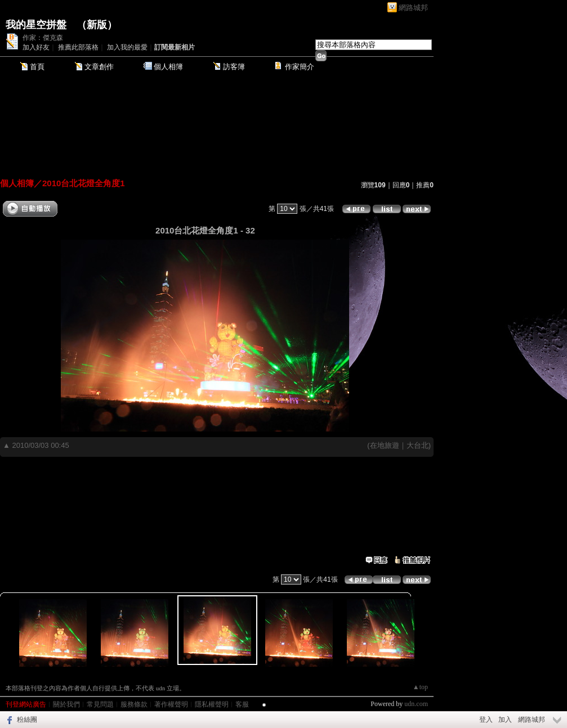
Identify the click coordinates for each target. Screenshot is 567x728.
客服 (242, 704)
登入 (486, 720)
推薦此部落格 (78, 47)
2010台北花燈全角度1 (84, 183)
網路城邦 (413, 8)
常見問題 (100, 704)
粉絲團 (27, 720)
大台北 (418, 445)
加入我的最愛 (127, 47)
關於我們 (66, 704)
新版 (97, 25)
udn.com (416, 704)
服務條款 (134, 704)
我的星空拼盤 (36, 25)
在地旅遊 (385, 445)
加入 (505, 720)
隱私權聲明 (212, 704)
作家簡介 (300, 67)
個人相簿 (168, 67)
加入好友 (36, 47)
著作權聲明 (171, 704)
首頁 (37, 67)
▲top (420, 687)
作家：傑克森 (43, 38)
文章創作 (99, 67)
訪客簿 (234, 67)
